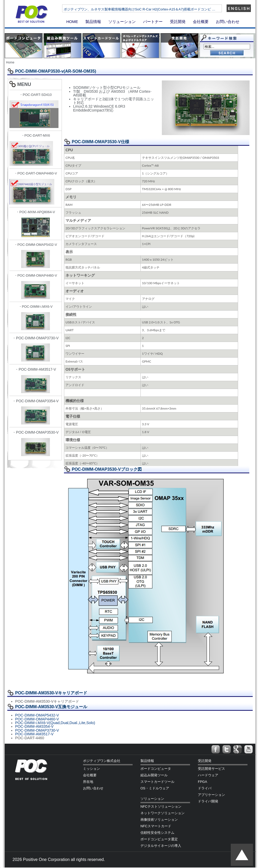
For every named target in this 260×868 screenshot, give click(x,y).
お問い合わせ (228, 22)
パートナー (153, 22)
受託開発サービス (211, 769)
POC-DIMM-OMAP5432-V (37, 715)
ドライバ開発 (208, 801)
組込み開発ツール (154, 775)
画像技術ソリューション (159, 820)
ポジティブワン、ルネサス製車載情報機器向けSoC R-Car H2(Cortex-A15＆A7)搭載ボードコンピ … (155, 9)
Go (227, 53)
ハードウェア (208, 775)
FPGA (202, 782)
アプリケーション (211, 795)
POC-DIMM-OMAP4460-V (37, 719)
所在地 (88, 782)
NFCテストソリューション (161, 806)
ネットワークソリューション (163, 813)
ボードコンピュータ (156, 769)
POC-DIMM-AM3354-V (34, 726)
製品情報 (93, 22)
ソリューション (122, 22)
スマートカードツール (157, 782)
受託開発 (178, 22)
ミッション (91, 769)
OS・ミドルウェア (155, 788)
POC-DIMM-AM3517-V (34, 734)
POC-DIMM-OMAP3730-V (37, 730)
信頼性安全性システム (157, 833)
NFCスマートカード (156, 826)
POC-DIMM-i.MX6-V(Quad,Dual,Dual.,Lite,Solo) (55, 723)
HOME (72, 22)
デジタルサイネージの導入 (161, 846)
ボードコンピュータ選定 (159, 839)
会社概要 (201, 22)
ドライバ (205, 788)
